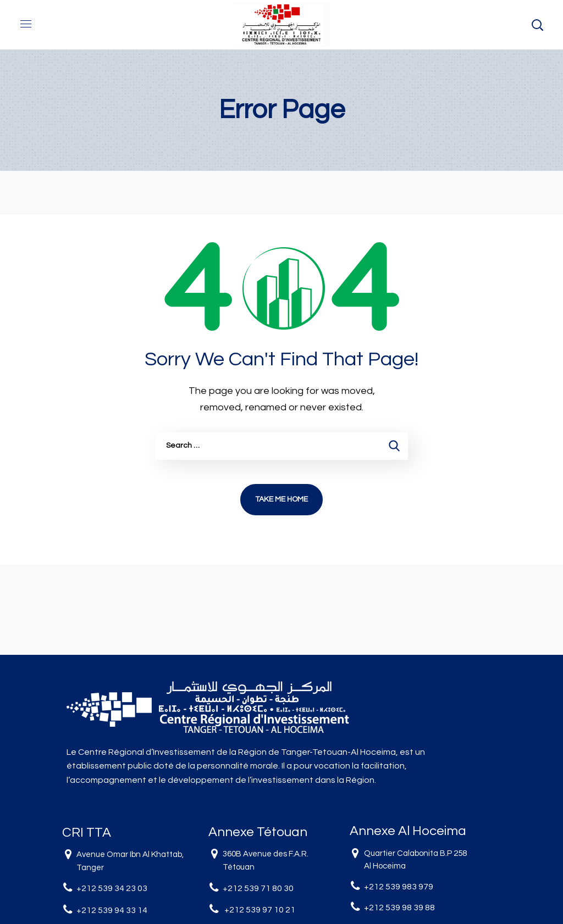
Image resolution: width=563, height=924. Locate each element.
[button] (537, 25)
